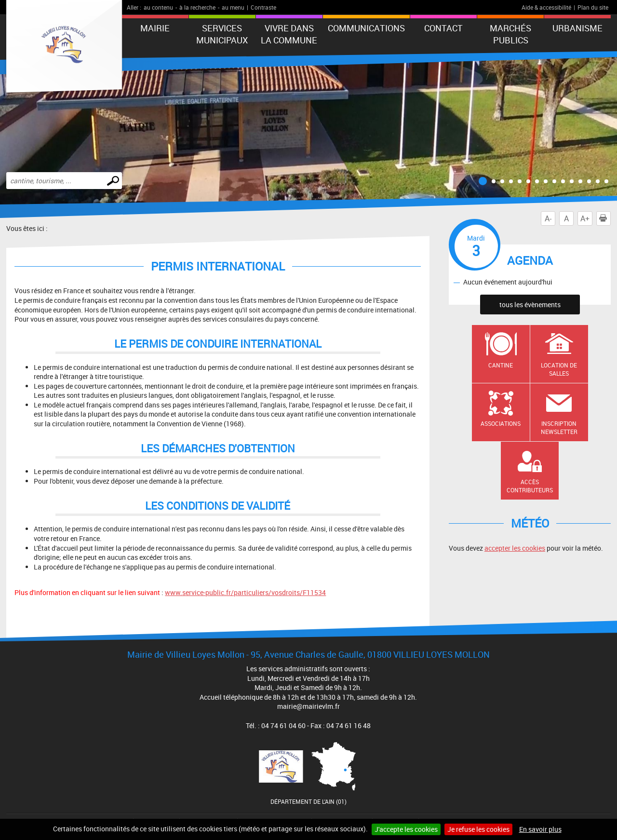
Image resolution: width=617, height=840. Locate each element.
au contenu (158, 7)
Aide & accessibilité (546, 7)
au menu (233, 7)
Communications (366, 28)
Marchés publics (510, 34)
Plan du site (593, 7)
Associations (501, 423)
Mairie (155, 28)
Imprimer (605, 218)
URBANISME (577, 28)
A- (548, 218)
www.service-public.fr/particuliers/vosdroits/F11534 (245, 592)
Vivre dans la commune (289, 34)
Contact (443, 28)
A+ (585, 218)
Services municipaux (222, 34)
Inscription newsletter (559, 427)
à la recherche (197, 7)
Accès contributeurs (530, 486)
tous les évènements (530, 305)
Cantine (501, 365)
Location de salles (559, 369)
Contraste (263, 7)
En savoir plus (540, 829)
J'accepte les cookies (406, 829)
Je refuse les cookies (478, 829)
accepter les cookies (515, 548)
